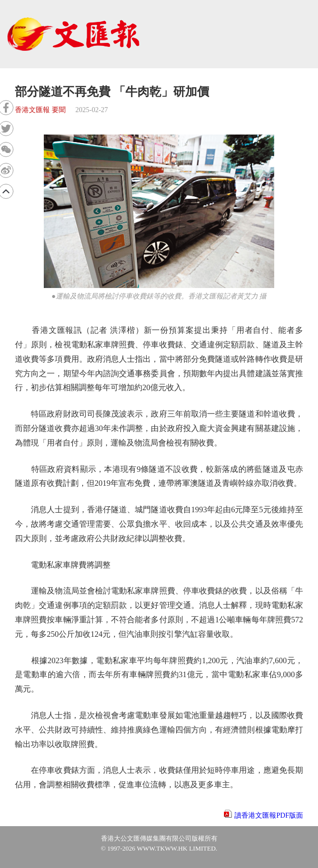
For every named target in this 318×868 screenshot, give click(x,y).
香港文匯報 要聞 (40, 110)
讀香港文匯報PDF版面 (269, 815)
